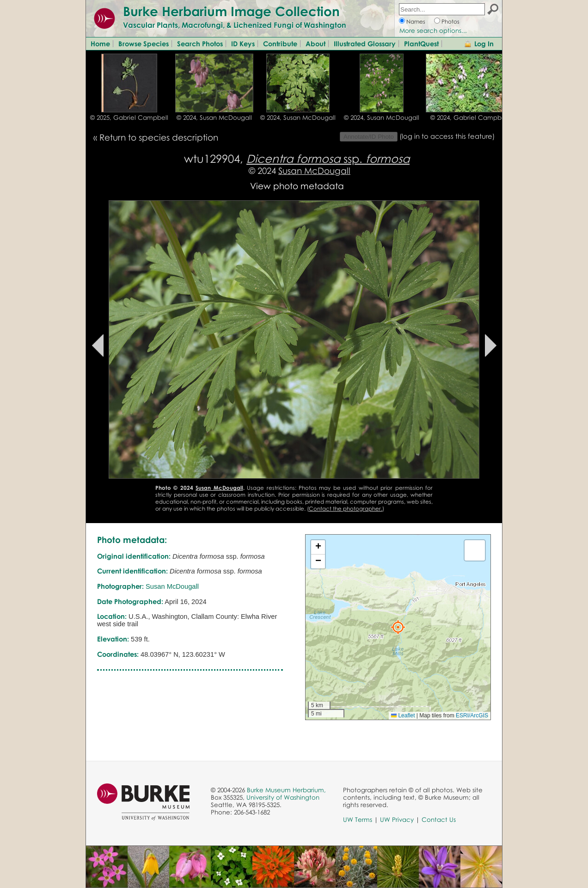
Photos (450, 22)
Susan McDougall (314, 170)
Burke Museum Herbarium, (286, 790)
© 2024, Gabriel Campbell (469, 117)
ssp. (328, 158)
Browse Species (144, 43)
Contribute (280, 43)
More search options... (433, 31)
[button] (398, 627)
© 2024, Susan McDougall (214, 117)
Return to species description (159, 137)
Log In (484, 43)
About (315, 43)
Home (100, 43)
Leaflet (403, 715)
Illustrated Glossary (365, 43)
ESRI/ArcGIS (472, 715)
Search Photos (200, 43)
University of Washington (283, 797)
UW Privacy (397, 820)
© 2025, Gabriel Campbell (129, 117)
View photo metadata (297, 186)
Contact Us (439, 820)
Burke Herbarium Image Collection (231, 11)
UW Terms (358, 820)
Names (416, 22)
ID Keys (243, 43)
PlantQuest (421, 43)
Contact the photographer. (346, 509)
